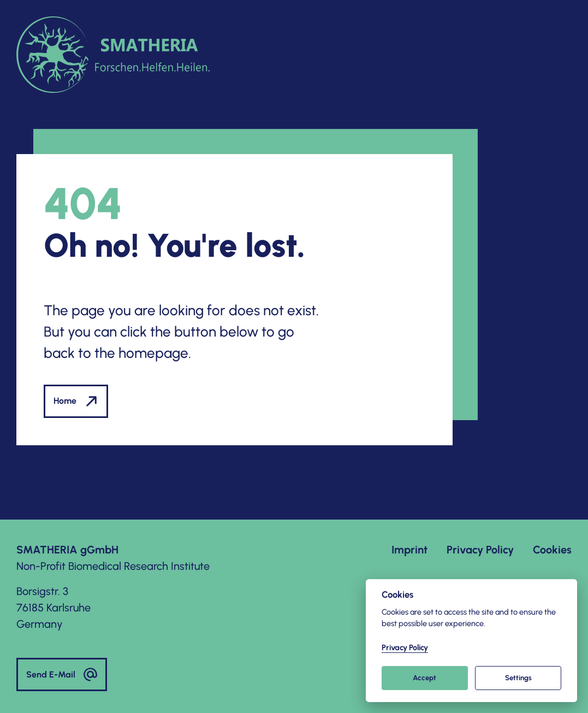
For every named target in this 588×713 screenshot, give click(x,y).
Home (76, 401)
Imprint (409, 550)
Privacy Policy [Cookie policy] (405, 647)
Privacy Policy (480, 550)
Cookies (552, 550)
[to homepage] (113, 55)
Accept (424, 678)
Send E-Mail (62, 674)
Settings (518, 678)
